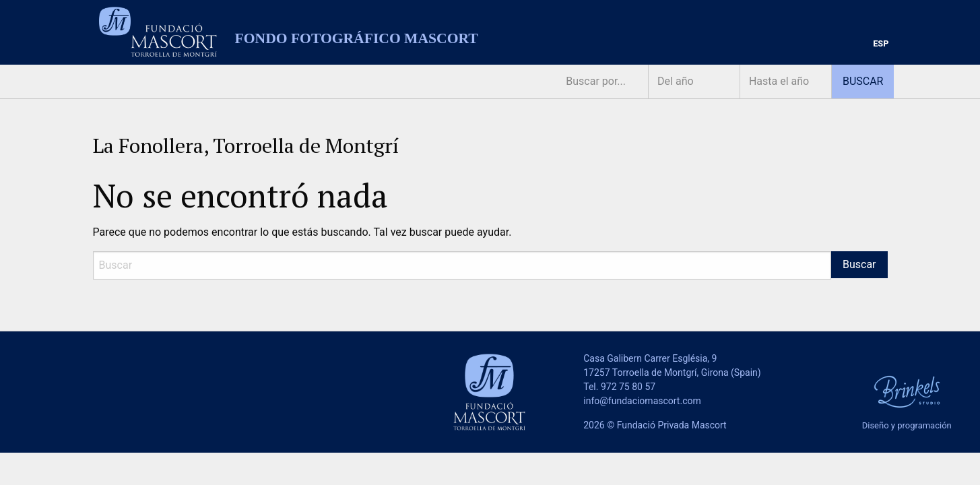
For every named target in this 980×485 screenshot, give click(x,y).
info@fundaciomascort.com (642, 401)
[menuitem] (881, 44)
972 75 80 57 (628, 387)
